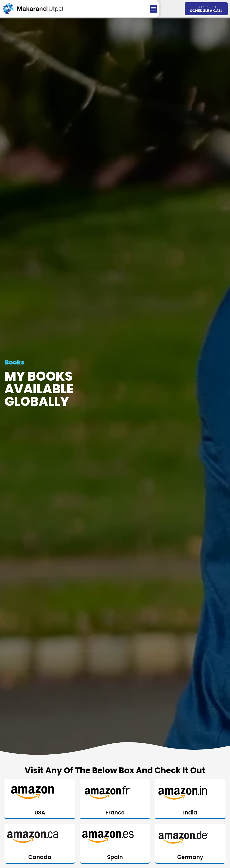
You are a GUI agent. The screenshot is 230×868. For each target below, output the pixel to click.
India (190, 813)
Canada (40, 857)
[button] (154, 9)
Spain (115, 857)
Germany (190, 857)
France (115, 813)
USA (40, 813)
